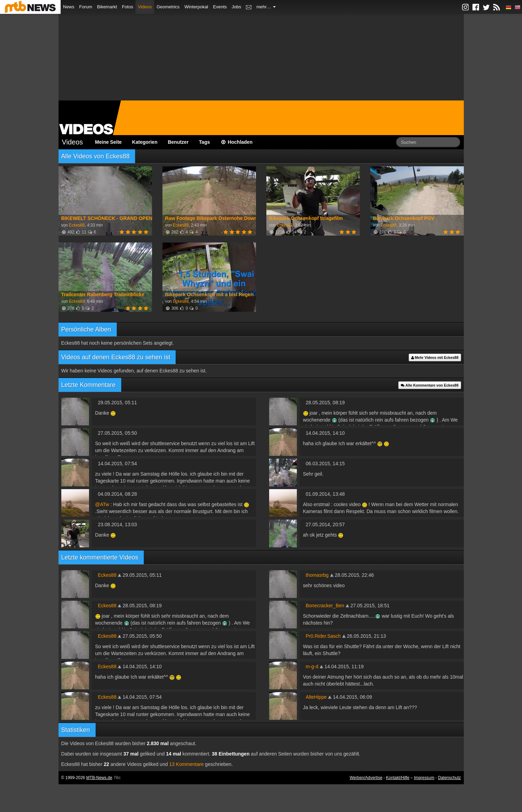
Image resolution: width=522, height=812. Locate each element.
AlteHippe (316, 697)
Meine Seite (108, 142)
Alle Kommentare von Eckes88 (430, 385)
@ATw (102, 504)
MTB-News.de (99, 778)
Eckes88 (77, 225)
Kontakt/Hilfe (397, 778)
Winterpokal (196, 7)
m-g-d (312, 667)
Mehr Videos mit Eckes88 (435, 358)
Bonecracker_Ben (325, 606)
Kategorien (145, 142)
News (69, 7)
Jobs (236, 7)
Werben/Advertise (366, 778)
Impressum (424, 778)
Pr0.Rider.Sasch (323, 636)
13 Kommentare (186, 764)
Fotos (128, 7)
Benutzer (178, 142)
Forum (86, 7)
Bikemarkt (107, 7)
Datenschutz (449, 778)
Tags (204, 142)
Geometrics (168, 7)
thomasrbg (317, 575)
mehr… (266, 7)
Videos (145, 7)
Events (220, 7)
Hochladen (236, 142)
